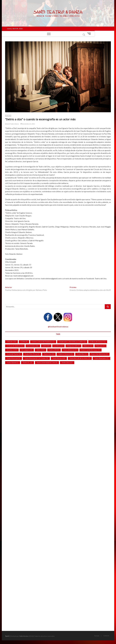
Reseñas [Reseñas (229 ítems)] (12, 350)
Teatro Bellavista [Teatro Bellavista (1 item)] (70, 350)
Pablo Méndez (24, 636)
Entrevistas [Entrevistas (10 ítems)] (33, 346)
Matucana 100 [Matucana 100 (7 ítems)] (73, 346)
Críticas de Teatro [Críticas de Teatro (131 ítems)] (15, 346)
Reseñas (8, 115)
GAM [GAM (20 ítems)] (46, 346)
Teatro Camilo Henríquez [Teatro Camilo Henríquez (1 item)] (90, 350)
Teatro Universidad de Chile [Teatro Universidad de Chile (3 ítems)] (47, 363)
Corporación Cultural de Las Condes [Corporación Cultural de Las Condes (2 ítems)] (72, 342)
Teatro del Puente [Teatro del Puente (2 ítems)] (14, 354)
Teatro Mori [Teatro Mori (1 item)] (82, 354)
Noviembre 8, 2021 (28, 124)
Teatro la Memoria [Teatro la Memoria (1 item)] (65, 354)
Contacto (106, 636)
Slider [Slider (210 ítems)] (41, 350)
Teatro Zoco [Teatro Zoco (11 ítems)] (67, 363)
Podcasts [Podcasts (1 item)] (100, 346)
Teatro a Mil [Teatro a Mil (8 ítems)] (54, 350)
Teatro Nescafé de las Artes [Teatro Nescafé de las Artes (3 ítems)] (80, 358)
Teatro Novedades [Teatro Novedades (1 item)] (101, 358)
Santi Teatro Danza (12, 124)
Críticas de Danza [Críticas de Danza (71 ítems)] (98, 342)
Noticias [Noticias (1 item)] (88, 346)
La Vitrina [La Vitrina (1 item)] (58, 346)
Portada (97, 636)
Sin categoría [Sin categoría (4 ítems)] (27, 350)
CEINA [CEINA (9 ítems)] (24, 342)
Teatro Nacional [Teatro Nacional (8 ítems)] (59, 358)
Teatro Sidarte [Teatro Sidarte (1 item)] (13, 363)
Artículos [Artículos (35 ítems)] (11, 342)
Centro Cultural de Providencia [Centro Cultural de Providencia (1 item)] (43, 342)
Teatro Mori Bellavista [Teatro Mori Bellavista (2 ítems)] (99, 354)
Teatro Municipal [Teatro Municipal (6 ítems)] (14, 358)
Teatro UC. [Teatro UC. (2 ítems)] (28, 363)
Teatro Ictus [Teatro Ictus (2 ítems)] (49, 354)
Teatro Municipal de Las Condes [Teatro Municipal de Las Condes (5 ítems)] (36, 358)
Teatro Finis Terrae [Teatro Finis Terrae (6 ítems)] (32, 354)
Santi (7, 636)
